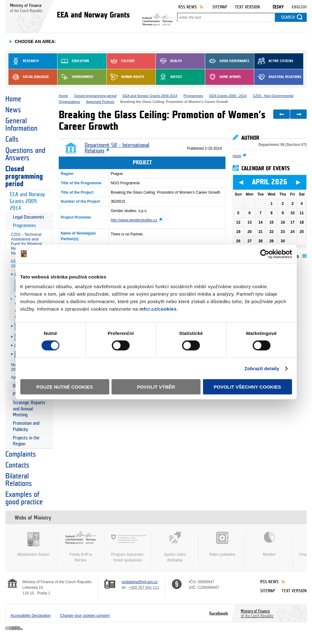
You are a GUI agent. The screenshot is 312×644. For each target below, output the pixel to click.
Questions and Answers (25, 154)
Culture (121, 61)
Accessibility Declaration (30, 616)
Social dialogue (29, 77)
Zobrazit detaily (262, 368)
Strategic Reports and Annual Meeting (29, 409)
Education (73, 61)
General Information (21, 125)
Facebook (219, 613)
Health (169, 61)
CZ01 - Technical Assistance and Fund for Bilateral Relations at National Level (26, 244)
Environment (76, 77)
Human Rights (126, 77)
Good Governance (227, 61)
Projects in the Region (26, 441)
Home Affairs (223, 77)
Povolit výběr (156, 387)
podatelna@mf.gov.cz (139, 582)
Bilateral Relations (278, 77)
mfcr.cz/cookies (158, 309)
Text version (247, 7)
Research (24, 61)
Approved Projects (100, 102)
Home (13, 99)
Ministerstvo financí (33, 544)
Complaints (21, 454)
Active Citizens (274, 61)
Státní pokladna (222, 544)
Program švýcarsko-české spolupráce (128, 547)
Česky (278, 7)
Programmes (25, 226)
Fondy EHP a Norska (81, 547)
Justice (169, 77)
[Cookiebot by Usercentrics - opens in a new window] (265, 254)
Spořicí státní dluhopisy (175, 547)
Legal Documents (29, 217)
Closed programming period (24, 177)
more (237, 156)
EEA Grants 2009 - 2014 (228, 96)
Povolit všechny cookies (247, 387)
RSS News (188, 7)
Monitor (269, 544)
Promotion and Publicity (26, 426)
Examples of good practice (24, 498)
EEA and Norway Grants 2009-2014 (27, 201)
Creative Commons (15, 628)
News (13, 110)
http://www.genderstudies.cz (134, 220)
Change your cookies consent (85, 616)
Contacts (17, 465)
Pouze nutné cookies (65, 387)
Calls (12, 139)
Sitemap (220, 7)
